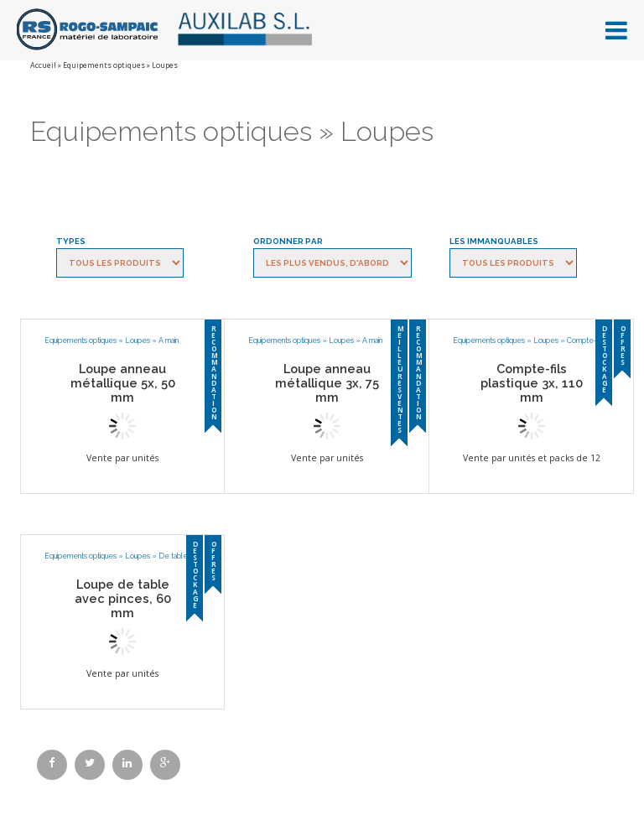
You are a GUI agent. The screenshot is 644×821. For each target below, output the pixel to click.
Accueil (43, 65)
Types (71, 241)
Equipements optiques (104, 65)
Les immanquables (494, 241)
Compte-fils (586, 340)
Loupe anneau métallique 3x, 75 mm (327, 383)
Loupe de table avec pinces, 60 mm (123, 598)
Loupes (138, 340)
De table (173, 556)
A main (169, 340)
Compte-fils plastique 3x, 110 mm (532, 383)
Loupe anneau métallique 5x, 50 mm (123, 383)
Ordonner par (288, 241)
